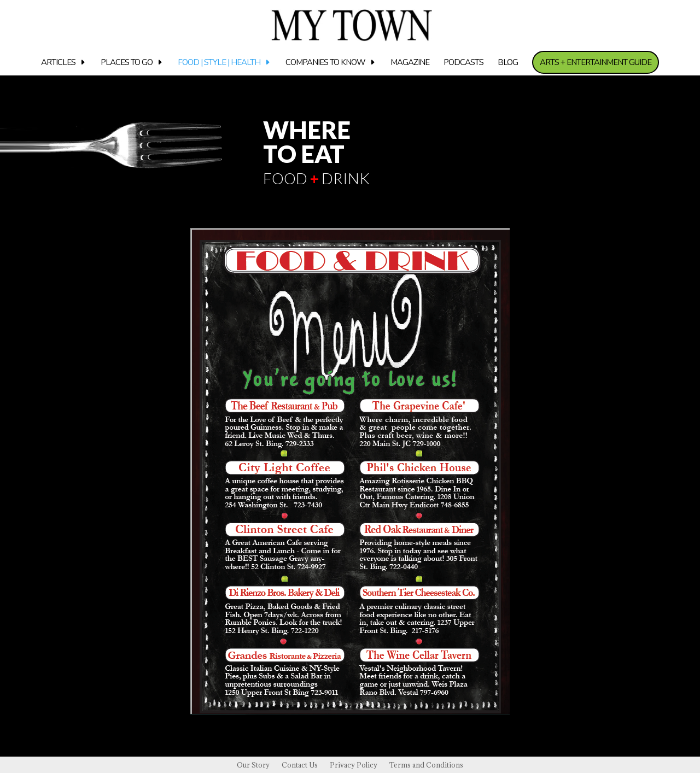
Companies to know (325, 63)
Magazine (410, 63)
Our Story (253, 765)
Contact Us (300, 765)
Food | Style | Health (219, 63)
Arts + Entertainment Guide (596, 62)
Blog (508, 63)
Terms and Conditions (426, 765)
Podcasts (463, 63)
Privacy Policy (354, 765)
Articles (58, 63)
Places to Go (127, 63)
